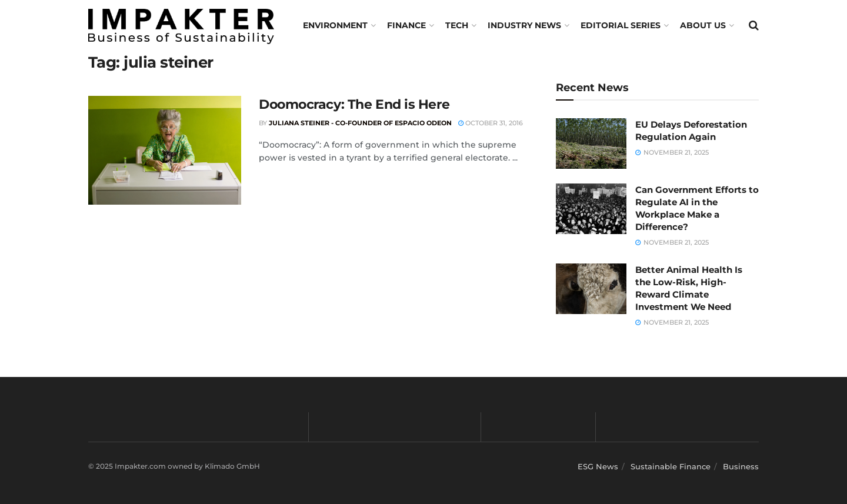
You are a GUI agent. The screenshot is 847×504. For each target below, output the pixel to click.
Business (741, 466)
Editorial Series (621, 25)
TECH (457, 25)
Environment (335, 25)
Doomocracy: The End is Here (354, 104)
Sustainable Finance (671, 466)
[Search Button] (754, 25)
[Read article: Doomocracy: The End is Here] (165, 151)
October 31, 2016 (491, 123)
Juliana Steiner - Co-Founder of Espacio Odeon (360, 123)
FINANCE (406, 25)
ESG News (598, 466)
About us (703, 25)
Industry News (524, 25)
